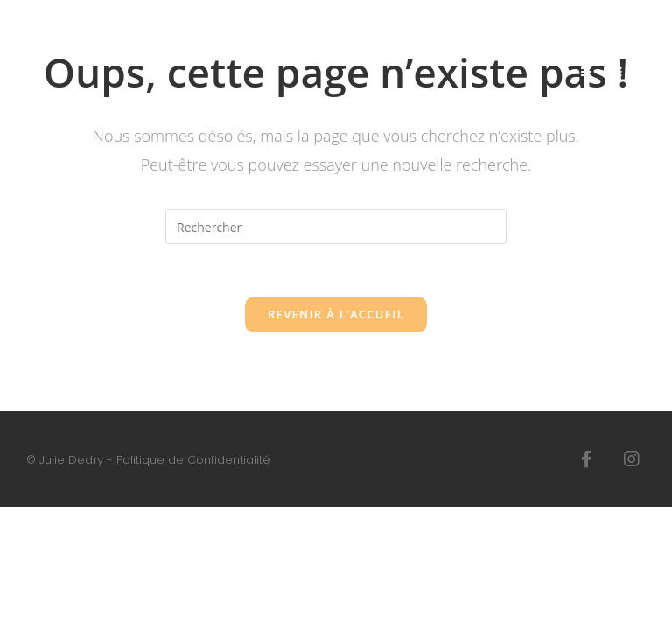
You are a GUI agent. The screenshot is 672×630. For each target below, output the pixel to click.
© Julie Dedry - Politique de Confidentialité (148, 460)
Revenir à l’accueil (336, 314)
